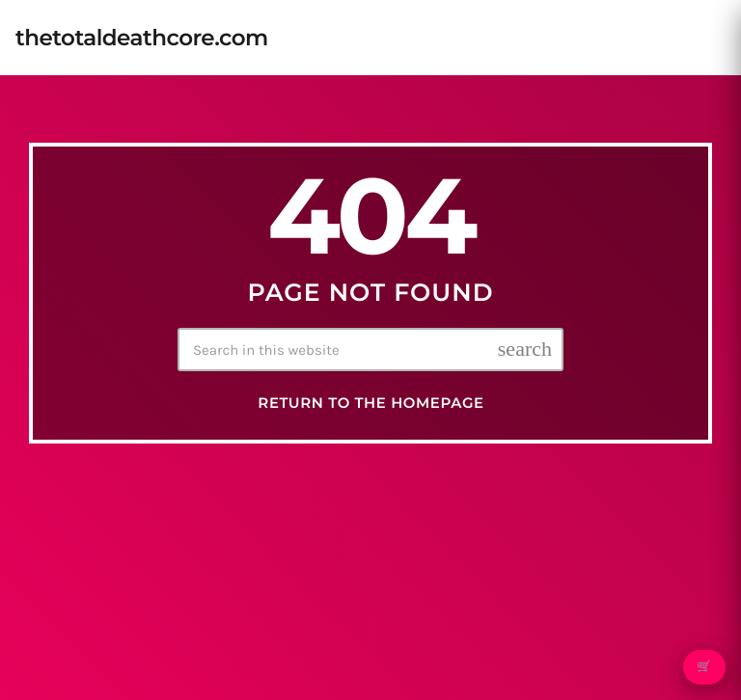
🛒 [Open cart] (704, 667)
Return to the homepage (370, 403)
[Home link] (142, 38)
